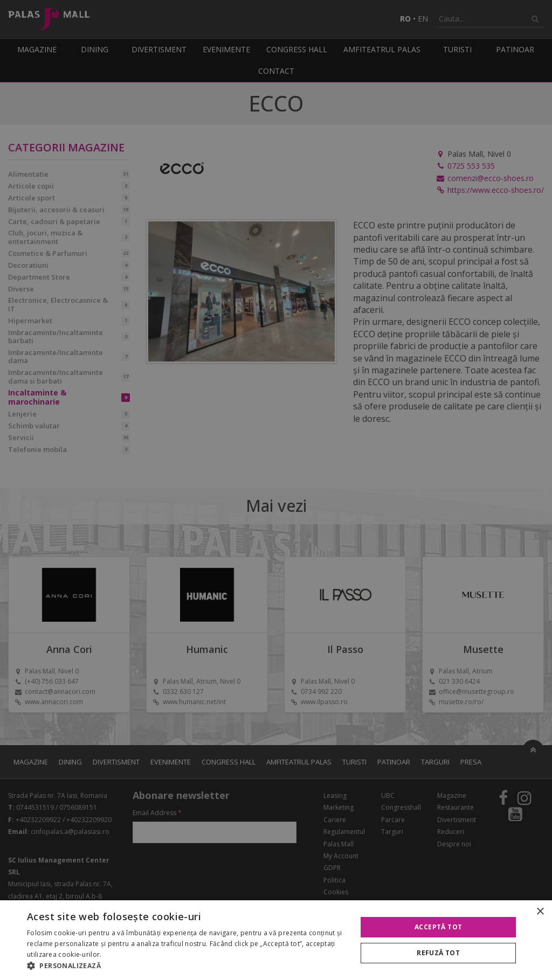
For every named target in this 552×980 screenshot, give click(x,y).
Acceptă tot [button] (438, 927)
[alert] (276, 490)
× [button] (540, 912)
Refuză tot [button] (438, 953)
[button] (187, 966)
